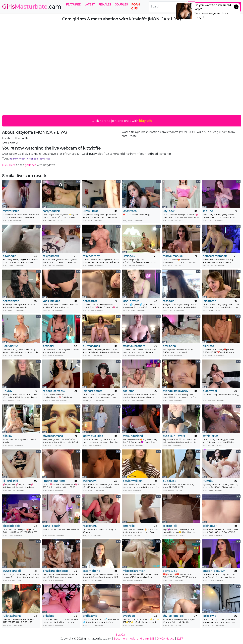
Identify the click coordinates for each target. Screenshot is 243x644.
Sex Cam (122, 635)
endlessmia (90, 616)
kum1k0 (208, 481)
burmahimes (91, 346)
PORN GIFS (136, 7)
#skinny (14, 159)
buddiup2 (169, 481)
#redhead (32, 159)
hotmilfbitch (11, 301)
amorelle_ (129, 526)
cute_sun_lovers (174, 436)
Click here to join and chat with (122, 121)
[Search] (168, 7)
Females (105, 5)
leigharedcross (92, 391)
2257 (180, 639)
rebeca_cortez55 (54, 391)
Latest (90, 5)
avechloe (129, 616)
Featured (74, 5)
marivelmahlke (173, 256)
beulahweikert (133, 481)
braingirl (48, 346)
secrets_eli (170, 526)
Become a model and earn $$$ (134, 639)
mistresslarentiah (134, 571)
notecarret (90, 301)
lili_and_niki (10, 481)
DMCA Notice (166, 639)
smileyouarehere (134, 346)
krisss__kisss (90, 211)
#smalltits (45, 159)
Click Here (9, 165)
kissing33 (129, 256)
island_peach (51, 526)
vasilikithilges (51, 301)
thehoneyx (90, 481)
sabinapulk (210, 526)
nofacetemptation (215, 256)
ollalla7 (7, 436)
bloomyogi (210, 391)
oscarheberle (91, 571)
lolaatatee (209, 301)
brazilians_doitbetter (56, 571)
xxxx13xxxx (130, 211)
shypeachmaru (53, 436)
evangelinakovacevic (176, 391)
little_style (209, 616)
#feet (22, 159)
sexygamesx (51, 256)
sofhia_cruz (210, 436)
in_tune (208, 211)
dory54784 (170, 571)
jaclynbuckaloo (93, 436)
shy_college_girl (173, 616)
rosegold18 (170, 301)
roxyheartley (91, 256)
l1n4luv (7, 391)
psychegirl (10, 256)
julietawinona (12, 616)
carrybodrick (51, 211)
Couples (121, 5)
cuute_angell (12, 571)
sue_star (128, 391)
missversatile (11, 211)
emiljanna (169, 346)
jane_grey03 (131, 301)
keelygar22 (10, 346)
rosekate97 (90, 526)
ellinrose (208, 346)
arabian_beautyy (214, 571)
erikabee (49, 616)
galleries (30, 165)
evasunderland (133, 436)
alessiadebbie (11, 526)
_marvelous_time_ (55, 481)
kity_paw (169, 211)
